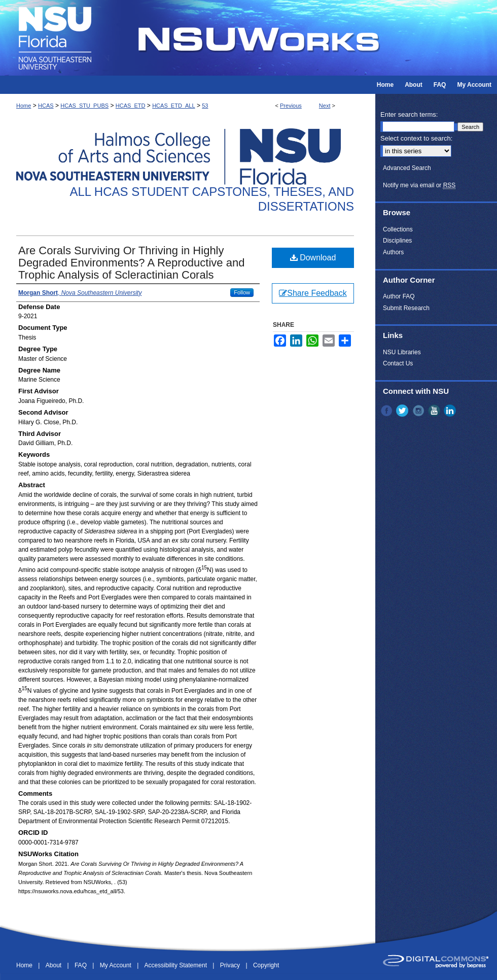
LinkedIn (451, 411)
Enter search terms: (409, 114)
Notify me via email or (419, 185)
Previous (291, 106)
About (55, 965)
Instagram (419, 411)
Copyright (266, 965)
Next (325, 106)
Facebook (387, 411)
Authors (393, 252)
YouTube (435, 411)
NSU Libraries (402, 352)
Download (313, 258)
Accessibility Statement (177, 965)
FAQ (81, 965)
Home (24, 106)
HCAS (46, 106)
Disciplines (397, 241)
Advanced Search (407, 168)
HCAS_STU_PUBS (84, 106)
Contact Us (398, 363)
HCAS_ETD (131, 106)
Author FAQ (399, 296)
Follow (242, 292)
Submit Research (406, 308)
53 (205, 106)
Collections (398, 229)
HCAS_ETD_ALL (173, 106)
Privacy (231, 965)
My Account (116, 965)
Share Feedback (313, 293)
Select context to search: (416, 138)
